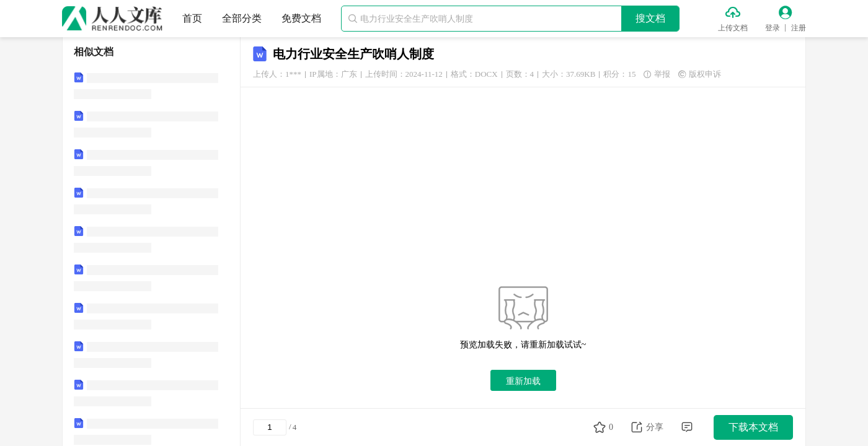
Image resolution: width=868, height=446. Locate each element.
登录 (773, 28)
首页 (192, 18)
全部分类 (242, 18)
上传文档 (733, 28)
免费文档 (301, 18)
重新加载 (523, 381)
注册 (799, 28)
